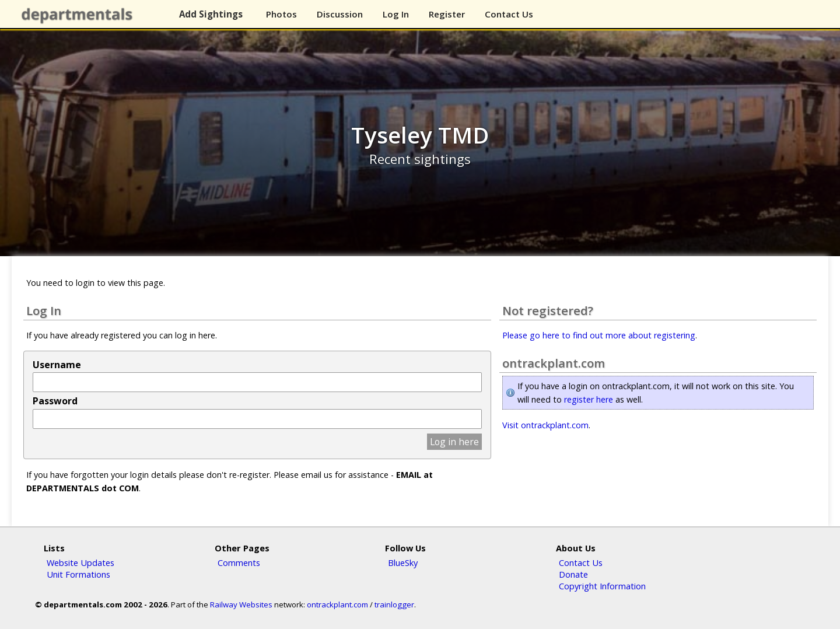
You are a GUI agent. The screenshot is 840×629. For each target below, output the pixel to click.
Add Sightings (211, 14)
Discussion (340, 14)
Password (55, 401)
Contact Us (509, 14)
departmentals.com (79, 15)
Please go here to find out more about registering (599, 335)
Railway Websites (241, 604)
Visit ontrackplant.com (545, 425)
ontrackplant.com (337, 604)
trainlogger (394, 604)
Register (447, 14)
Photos (281, 14)
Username (57, 365)
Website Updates (80, 562)
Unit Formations (78, 574)
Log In (396, 14)
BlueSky (403, 562)
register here (589, 399)
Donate (573, 574)
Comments (239, 562)
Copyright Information (602, 586)
